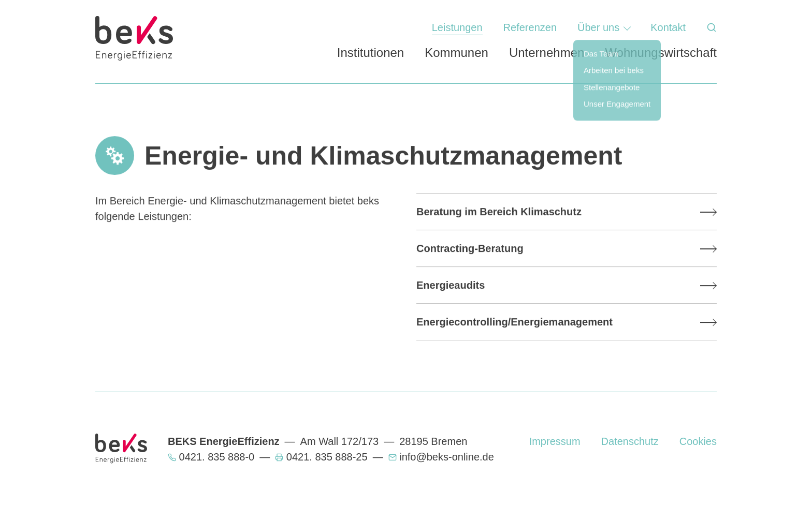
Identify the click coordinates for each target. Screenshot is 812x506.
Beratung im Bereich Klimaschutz (499, 212)
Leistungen (457, 27)
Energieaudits (451, 285)
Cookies (698, 441)
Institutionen (371, 53)
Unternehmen (547, 53)
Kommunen (456, 53)
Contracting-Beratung (470, 248)
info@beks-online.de (447, 457)
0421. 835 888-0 (217, 457)
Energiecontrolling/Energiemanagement (514, 322)
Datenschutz (630, 441)
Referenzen (530, 27)
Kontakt (668, 27)
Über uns (598, 27)
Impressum (555, 441)
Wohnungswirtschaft (661, 53)
